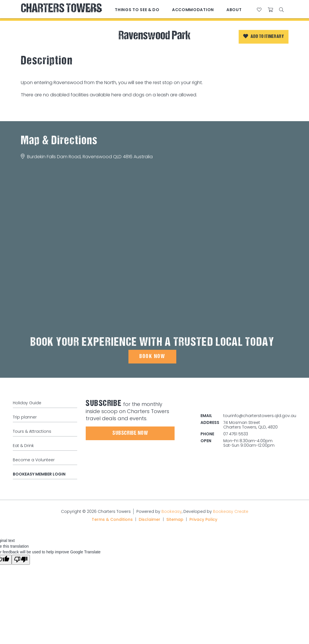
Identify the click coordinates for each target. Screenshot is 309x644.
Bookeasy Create (231, 511)
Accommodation (193, 10)
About (234, 10)
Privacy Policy (203, 519)
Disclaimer (150, 519)
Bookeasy (172, 511)
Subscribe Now (130, 433)
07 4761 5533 (236, 434)
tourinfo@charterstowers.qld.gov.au (260, 416)
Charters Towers (61, 9)
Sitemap (175, 519)
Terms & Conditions (112, 519)
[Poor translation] (21, 560)
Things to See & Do (137, 10)
